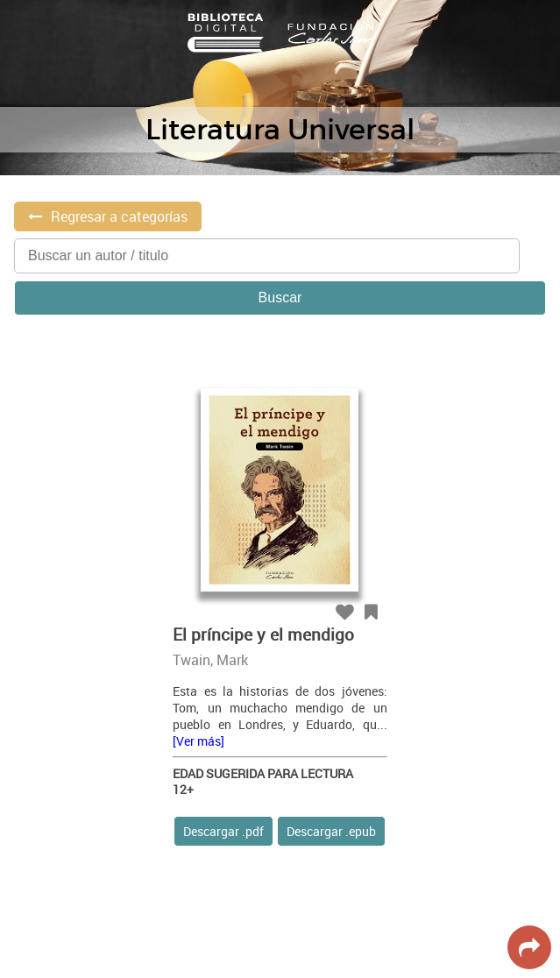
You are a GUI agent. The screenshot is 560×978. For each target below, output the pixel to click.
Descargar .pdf (223, 831)
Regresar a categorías (119, 216)
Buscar (280, 298)
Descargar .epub (331, 831)
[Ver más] (198, 741)
